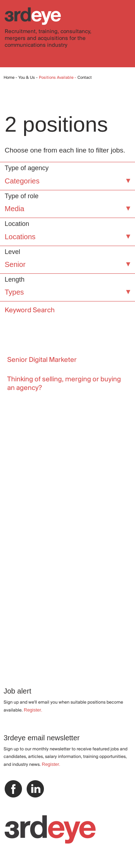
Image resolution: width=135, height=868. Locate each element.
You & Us (27, 78)
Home (9, 78)
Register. (33, 710)
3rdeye (33, 16)
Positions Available (57, 78)
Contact (85, 78)
